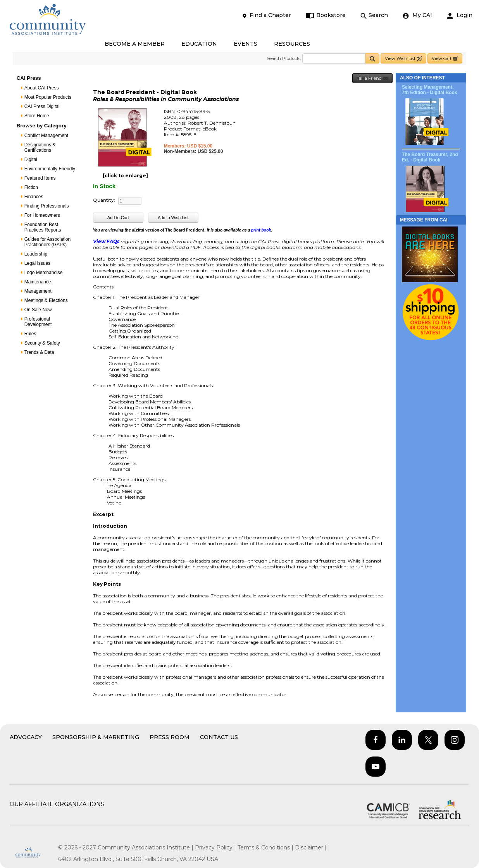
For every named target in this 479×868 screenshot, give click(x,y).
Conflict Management (46, 136)
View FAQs (106, 241)
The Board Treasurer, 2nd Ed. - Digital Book (430, 157)
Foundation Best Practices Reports (43, 227)
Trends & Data (39, 352)
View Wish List (403, 59)
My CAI (417, 15)
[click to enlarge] (125, 176)
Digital (31, 160)
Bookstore (326, 15)
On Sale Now (38, 310)
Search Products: (284, 58)
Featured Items (40, 178)
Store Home (37, 116)
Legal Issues (37, 263)
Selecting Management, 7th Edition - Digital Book (430, 90)
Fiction (31, 187)
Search (374, 15)
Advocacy (26, 737)
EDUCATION (199, 44)
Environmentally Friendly (50, 169)
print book (261, 230)
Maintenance (38, 282)
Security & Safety (42, 343)
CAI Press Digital (42, 106)
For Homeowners (42, 215)
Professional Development (38, 322)
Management (38, 291)
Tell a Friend (372, 78)
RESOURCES (292, 44)
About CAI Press (42, 88)
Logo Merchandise (44, 273)
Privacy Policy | (216, 847)
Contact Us (219, 737)
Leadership (36, 254)
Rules (30, 334)
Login (460, 15)
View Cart (445, 59)
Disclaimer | (311, 847)
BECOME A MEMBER (135, 44)
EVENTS (246, 44)
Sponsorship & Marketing (96, 737)
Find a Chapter (266, 15)
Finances (34, 197)
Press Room (170, 737)
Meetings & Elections (46, 300)
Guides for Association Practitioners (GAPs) (47, 242)
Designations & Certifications (40, 148)
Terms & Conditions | (266, 847)
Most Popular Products (48, 97)
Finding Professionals (47, 206)
